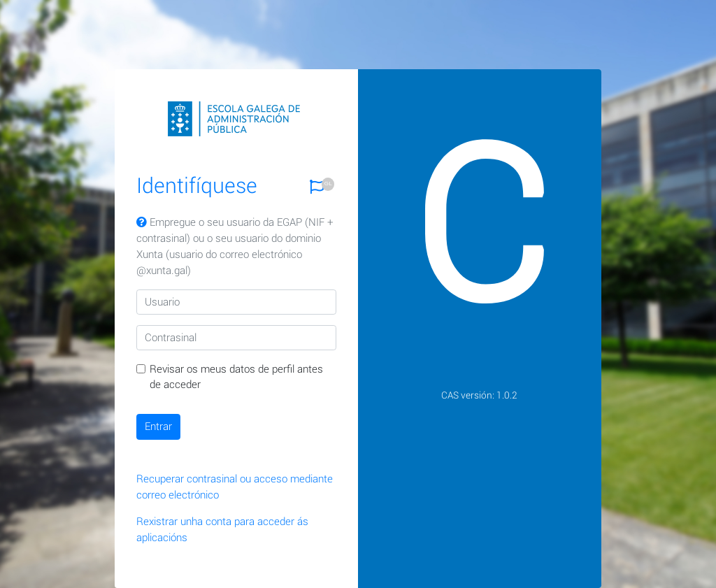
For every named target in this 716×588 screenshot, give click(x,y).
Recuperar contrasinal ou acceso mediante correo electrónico (235, 487)
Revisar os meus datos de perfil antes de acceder (236, 377)
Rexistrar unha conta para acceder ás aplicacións (222, 530)
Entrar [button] (158, 426)
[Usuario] (237, 302)
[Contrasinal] (237, 338)
